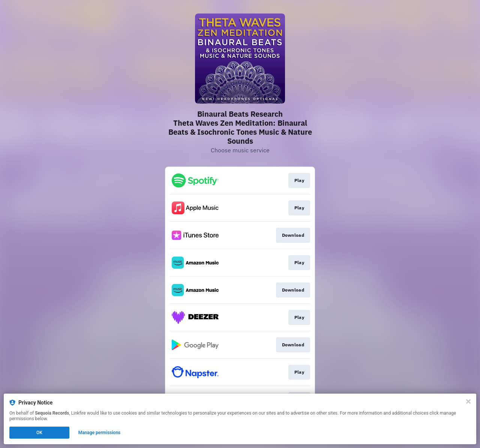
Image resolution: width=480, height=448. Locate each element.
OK (39, 433)
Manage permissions (100, 433)
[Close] (468, 401)
